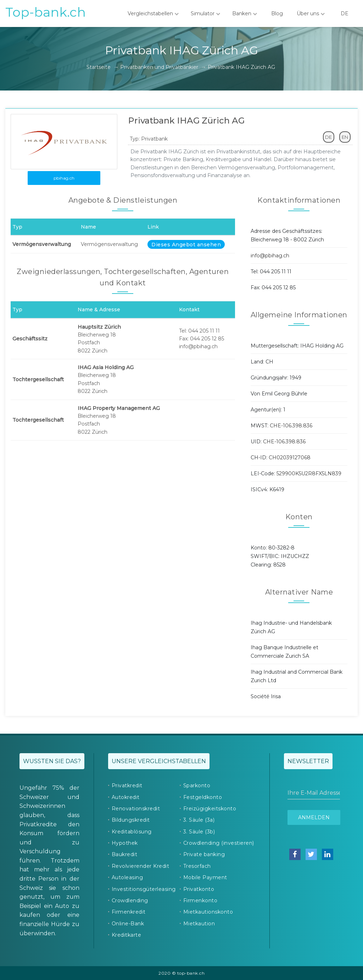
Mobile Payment (205, 877)
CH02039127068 (290, 458)
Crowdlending (130, 900)
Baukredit (125, 854)
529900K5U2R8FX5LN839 (309, 473)
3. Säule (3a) (199, 820)
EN (345, 137)
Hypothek (125, 843)
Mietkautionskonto (208, 912)
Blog (277, 13)
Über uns (311, 13)
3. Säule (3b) (199, 832)
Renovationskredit (136, 809)
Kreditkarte (127, 935)
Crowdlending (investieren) (219, 843)
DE (345, 13)
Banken (245, 13)
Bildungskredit (131, 820)
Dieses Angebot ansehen (186, 245)
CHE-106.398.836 (291, 426)
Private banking (204, 854)
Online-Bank (128, 924)
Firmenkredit (129, 912)
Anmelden (314, 817)
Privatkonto (199, 889)
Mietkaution (199, 924)
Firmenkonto (200, 900)
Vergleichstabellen (153, 13)
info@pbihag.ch (270, 256)
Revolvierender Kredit (141, 866)
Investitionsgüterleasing (144, 889)
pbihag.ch (64, 178)
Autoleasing (127, 877)
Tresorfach (197, 866)
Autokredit (126, 797)
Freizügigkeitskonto (210, 809)
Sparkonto (197, 785)
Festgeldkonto (203, 797)
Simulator (205, 13)
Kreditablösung (132, 832)
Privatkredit (127, 785)
